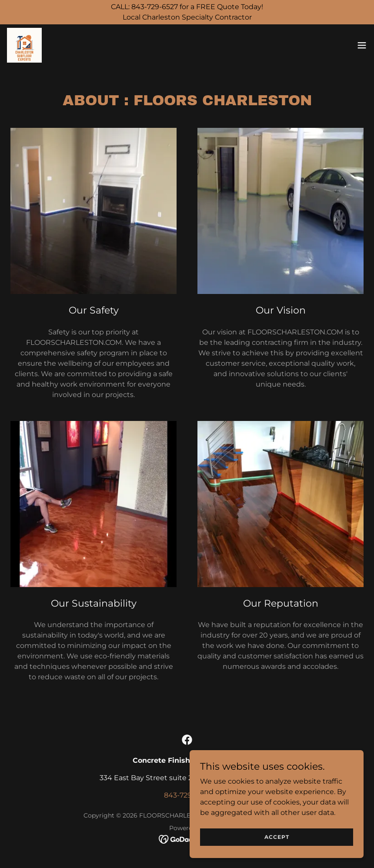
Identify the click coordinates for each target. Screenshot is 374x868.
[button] (362, 45)
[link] (24, 45)
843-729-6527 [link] (187, 795)
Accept (277, 837)
